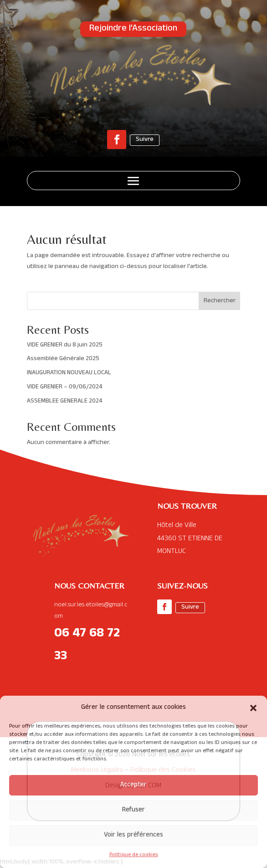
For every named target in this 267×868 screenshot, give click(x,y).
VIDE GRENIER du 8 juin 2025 (65, 345)
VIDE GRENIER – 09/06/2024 (64, 387)
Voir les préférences (133, 835)
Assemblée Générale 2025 (63, 359)
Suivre (145, 140)
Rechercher (220, 301)
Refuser (133, 810)
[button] (253, 708)
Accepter (133, 785)
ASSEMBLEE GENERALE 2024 (64, 401)
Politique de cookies (134, 855)
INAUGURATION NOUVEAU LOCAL (69, 373)
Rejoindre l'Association (133, 29)
